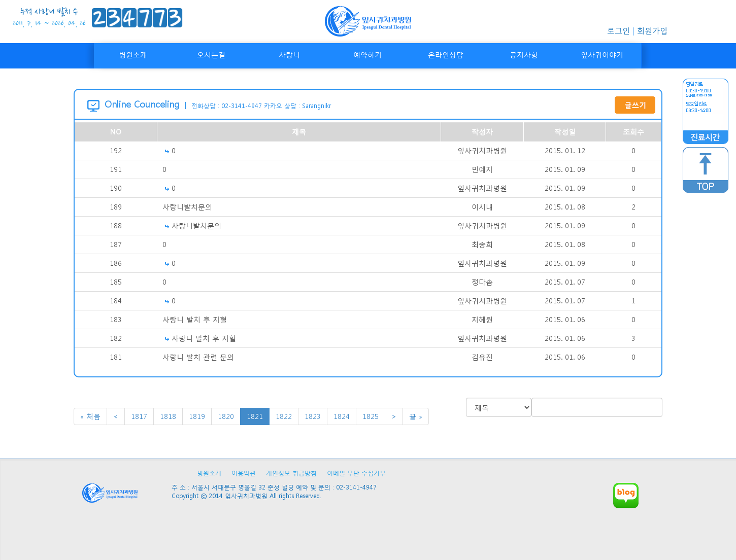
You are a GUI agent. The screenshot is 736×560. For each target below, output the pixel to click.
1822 (284, 416)
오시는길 (211, 55)
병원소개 (133, 55)
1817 (139, 416)
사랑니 (289, 55)
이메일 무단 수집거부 (356, 473)
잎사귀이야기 (602, 55)
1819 (197, 416)
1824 (342, 416)
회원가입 (652, 30)
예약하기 (367, 55)
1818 (168, 416)
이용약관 (244, 473)
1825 (371, 416)
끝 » (416, 416)
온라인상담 (446, 55)
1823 (313, 416)
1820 (226, 416)
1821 (255, 416)
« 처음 (90, 416)
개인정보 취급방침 (291, 473)
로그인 (618, 30)
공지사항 (524, 55)
